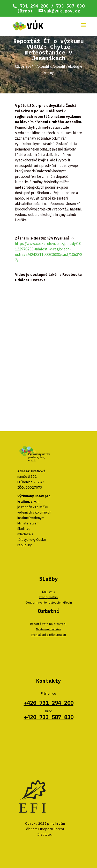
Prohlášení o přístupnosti (49, 635)
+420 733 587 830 (49, 717)
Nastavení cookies (49, 629)
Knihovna (49, 592)
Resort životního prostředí (48, 624)
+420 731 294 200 (49, 703)
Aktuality (44, 66)
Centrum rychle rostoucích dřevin (49, 602)
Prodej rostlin (48, 597)
